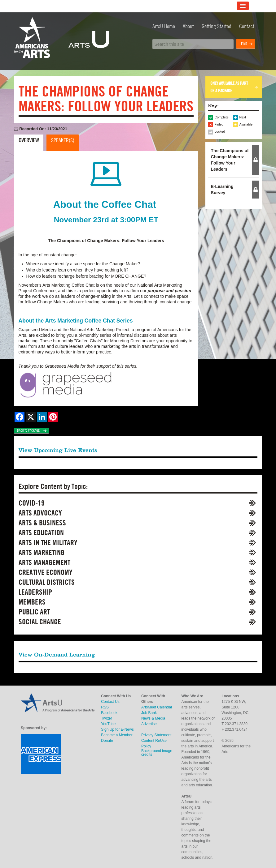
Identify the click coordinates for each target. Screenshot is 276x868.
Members (32, 602)
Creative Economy (46, 572)
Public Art (34, 612)
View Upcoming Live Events (58, 450)
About (188, 26)
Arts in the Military (48, 543)
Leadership (35, 592)
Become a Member (117, 735)
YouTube (108, 724)
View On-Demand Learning (57, 654)
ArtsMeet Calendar (157, 707)
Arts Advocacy (40, 513)
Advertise (149, 724)
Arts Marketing (42, 552)
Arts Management (44, 562)
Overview (29, 140)
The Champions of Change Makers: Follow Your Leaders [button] (230, 160)
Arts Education (41, 533)
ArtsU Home (164, 26)
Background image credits (157, 753)
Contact (247, 26)
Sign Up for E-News (117, 729)
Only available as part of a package (229, 87)
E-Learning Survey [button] (222, 190)
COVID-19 (32, 503)
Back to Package (28, 430)
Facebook (109, 713)
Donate (107, 741)
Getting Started (217, 26)
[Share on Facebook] (20, 417)
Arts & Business (42, 523)
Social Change (40, 622)
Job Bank (149, 713)
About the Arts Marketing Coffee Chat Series (76, 321)
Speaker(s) (63, 140)
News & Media (153, 718)
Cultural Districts (47, 582)
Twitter (106, 718)
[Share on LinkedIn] (42, 417)
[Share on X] (31, 417)
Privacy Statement (156, 735)
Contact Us (110, 702)
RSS (105, 707)
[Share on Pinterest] (53, 417)
